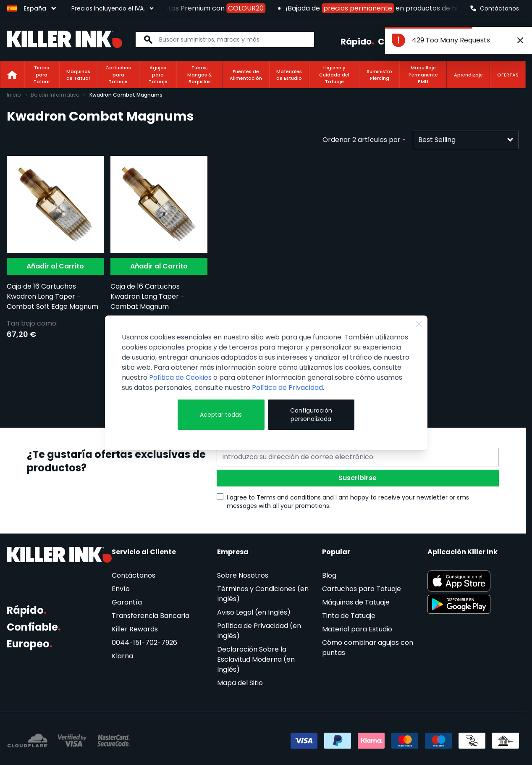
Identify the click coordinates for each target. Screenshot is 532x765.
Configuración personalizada (311, 415)
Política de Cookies (180, 377)
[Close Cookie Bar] (419, 324)
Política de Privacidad (287, 388)
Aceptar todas (221, 415)
